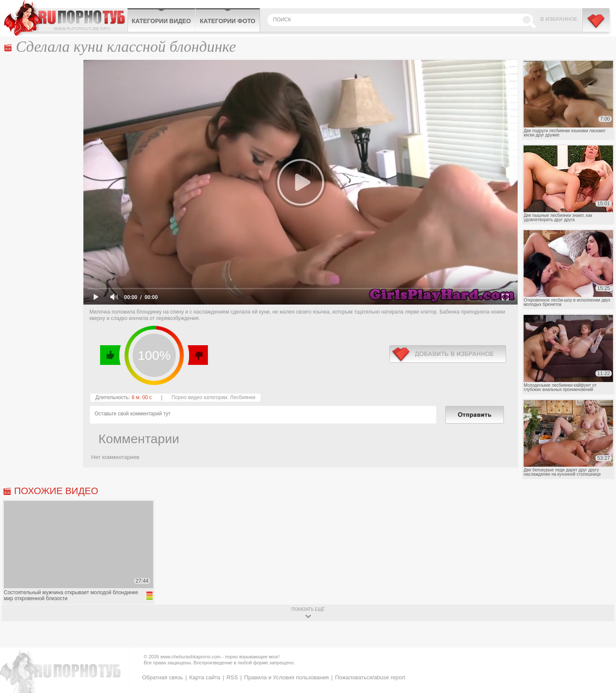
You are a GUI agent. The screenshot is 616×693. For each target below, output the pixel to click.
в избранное (448, 354)
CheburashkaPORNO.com (66, 18)
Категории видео (161, 21)
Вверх (600, 652)
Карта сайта (204, 677)
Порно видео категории (199, 397)
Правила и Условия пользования (287, 677)
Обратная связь (163, 677)
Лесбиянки (243, 397)
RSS (232, 677)
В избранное (559, 19)
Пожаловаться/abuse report (370, 677)
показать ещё (308, 609)
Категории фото (228, 21)
